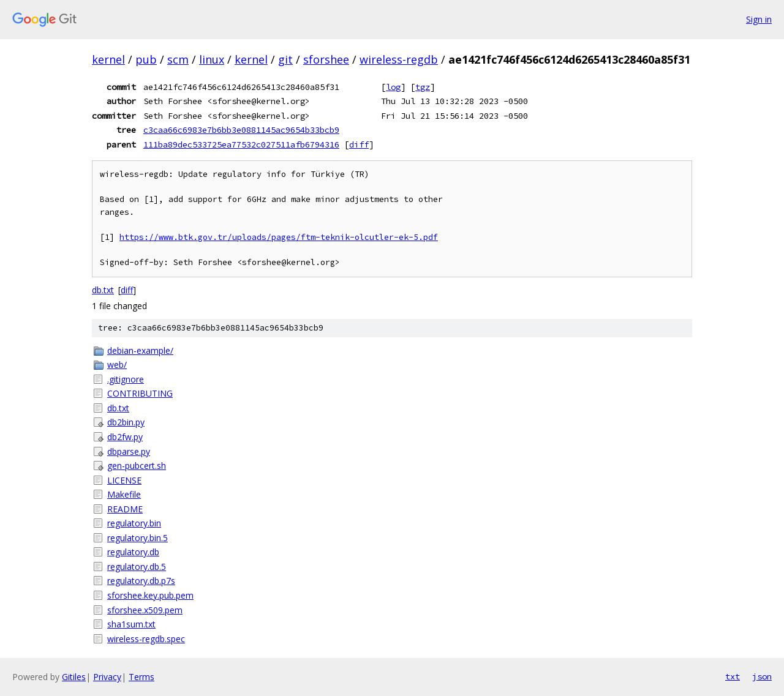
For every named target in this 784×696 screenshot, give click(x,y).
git (285, 59)
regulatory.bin (134, 523)
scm (178, 59)
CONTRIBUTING (140, 393)
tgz (423, 87)
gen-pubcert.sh (137, 466)
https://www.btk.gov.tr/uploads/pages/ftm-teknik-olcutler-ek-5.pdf (279, 237)
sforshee (326, 59)
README (125, 509)
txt (733, 676)
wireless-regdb (399, 59)
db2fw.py (125, 437)
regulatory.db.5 (137, 567)
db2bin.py (126, 422)
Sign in (759, 19)
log (393, 87)
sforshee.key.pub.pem (150, 595)
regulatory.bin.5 (138, 538)
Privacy (107, 677)
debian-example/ (140, 350)
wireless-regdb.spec (146, 639)
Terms (141, 677)
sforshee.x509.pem (145, 610)
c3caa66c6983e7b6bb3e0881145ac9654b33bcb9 (241, 130)
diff (359, 144)
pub (146, 59)
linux (212, 59)
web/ (117, 365)
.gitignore (126, 379)
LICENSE (124, 480)
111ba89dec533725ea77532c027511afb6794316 (241, 144)
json (762, 676)
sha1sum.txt (131, 624)
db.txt (103, 290)
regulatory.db (133, 552)
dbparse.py (129, 451)
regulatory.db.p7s (141, 581)
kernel (108, 59)
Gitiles (74, 677)
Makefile (124, 494)
